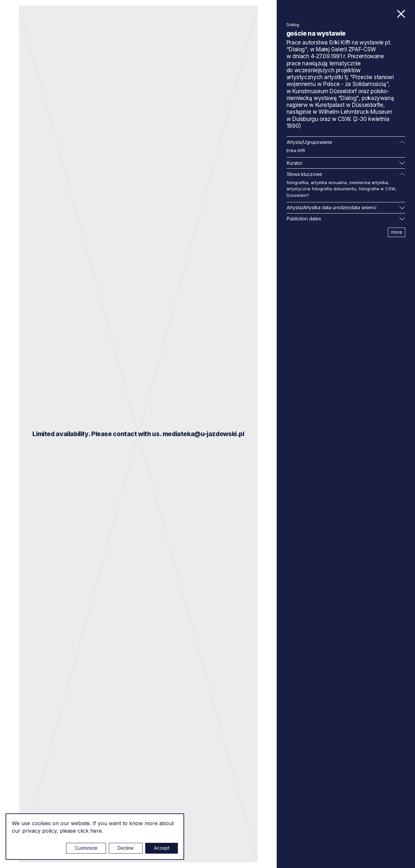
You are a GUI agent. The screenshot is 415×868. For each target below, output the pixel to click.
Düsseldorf (298, 195)
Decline (126, 848)
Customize (86, 848)
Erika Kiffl (296, 150)
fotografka (297, 182)
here (96, 831)
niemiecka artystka (369, 182)
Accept (162, 848)
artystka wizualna (329, 182)
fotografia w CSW (377, 189)
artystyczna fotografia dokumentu (321, 189)
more (397, 232)
